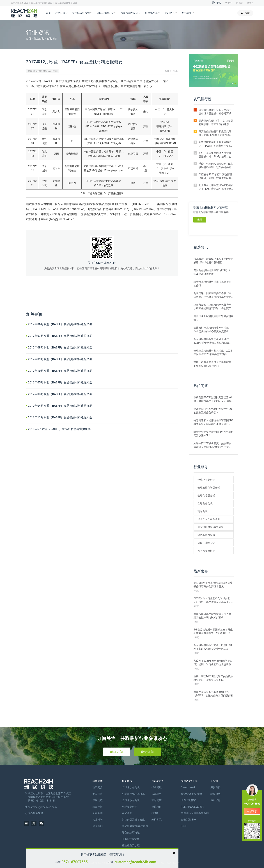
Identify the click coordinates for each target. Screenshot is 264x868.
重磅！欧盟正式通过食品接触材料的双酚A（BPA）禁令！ (212, 364)
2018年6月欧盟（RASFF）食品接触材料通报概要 (59, 429)
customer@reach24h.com (135, 862)
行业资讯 (39, 39)
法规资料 (157, 794)
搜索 (245, 13)
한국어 (250, 3)
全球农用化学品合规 (209, 488)
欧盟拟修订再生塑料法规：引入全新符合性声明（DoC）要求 (212, 616)
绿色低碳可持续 (82, 13)
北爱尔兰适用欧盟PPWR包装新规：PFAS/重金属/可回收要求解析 (216, 187)
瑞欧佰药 (215, 794)
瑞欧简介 (98, 787)
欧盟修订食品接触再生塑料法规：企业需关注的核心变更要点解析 (212, 329)
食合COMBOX (189, 820)
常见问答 (157, 800)
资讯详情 (52, 39)
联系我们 (98, 826)
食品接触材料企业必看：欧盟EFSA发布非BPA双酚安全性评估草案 (213, 647)
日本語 (239, 3)
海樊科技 (215, 787)
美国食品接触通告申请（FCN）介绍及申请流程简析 (212, 272)
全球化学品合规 (206, 480)
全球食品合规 (205, 503)
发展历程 (98, 800)
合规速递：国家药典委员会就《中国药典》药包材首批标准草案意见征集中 (212, 295)
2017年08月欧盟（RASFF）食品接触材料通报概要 (60, 348)
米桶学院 (157, 820)
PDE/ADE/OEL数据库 (193, 807)
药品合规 (203, 511)
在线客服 (252, 811)
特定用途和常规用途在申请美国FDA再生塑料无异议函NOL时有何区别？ (214, 422)
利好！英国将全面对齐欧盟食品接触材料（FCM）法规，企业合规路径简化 (215, 155)
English (229, 3)
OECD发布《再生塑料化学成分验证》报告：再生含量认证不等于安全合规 (212, 600)
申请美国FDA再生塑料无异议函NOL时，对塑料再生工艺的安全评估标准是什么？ (213, 399)
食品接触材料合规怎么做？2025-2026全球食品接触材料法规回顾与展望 (213, 341)
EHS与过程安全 (106, 13)
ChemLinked (188, 787)
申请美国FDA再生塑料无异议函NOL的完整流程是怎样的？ (213, 411)
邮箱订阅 (117, 752)
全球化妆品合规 (206, 495)
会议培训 (157, 807)
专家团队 (98, 794)
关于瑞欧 (188, 13)
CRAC (155, 813)
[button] (232, 84)
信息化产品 (153, 13)
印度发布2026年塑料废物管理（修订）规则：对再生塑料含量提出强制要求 (215, 176)
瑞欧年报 (98, 807)
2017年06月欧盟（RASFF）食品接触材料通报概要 (60, 324)
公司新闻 (98, 813)
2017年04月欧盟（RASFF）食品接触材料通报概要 (60, 406)
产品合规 (61, 13)
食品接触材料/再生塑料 (211, 527)
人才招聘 (98, 820)
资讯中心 (171, 13)
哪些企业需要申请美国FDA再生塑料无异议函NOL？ (214, 434)
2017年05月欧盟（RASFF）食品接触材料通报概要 (60, 382)
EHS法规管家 (188, 800)
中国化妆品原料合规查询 (195, 813)
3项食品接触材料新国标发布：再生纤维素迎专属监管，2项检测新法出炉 (213, 632)
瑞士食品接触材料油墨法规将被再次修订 (212, 284)
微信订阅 (148, 752)
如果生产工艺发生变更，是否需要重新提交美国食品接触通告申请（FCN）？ (212, 445)
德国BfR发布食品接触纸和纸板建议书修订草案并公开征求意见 (213, 585)
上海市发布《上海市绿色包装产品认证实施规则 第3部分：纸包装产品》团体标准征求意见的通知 (212, 307)
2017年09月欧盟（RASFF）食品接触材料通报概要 (60, 359)
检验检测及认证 (131, 13)
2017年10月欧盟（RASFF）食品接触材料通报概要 (60, 371)
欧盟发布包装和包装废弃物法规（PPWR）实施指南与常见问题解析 (216, 144)
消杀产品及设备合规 (209, 519)
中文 (219, 3)
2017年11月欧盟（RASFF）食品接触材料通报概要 (60, 417)
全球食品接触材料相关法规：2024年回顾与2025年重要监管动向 (213, 352)
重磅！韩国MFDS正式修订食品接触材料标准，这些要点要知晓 (216, 166)
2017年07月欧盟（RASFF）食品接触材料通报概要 (60, 336)
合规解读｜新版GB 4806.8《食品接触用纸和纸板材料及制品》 (213, 261)
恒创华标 (215, 800)
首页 (48, 13)
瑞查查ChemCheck (191, 794)
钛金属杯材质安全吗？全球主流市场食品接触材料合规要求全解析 (215, 112)
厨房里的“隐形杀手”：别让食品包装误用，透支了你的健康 (216, 122)
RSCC (184, 826)
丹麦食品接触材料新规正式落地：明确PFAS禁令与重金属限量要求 (215, 133)
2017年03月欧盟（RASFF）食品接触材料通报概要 (60, 394)
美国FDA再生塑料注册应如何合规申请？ (214, 318)
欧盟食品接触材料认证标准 (43, 71)
